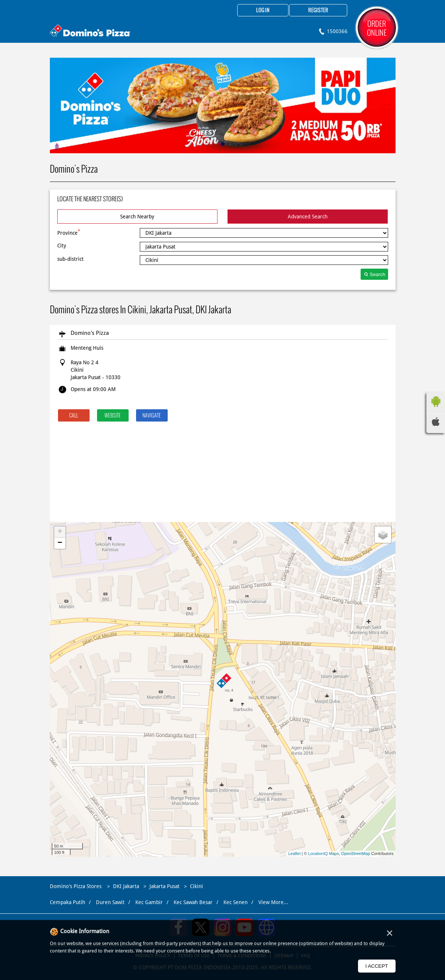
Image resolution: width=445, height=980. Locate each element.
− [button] (60, 543)
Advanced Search (308, 217)
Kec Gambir (149, 902)
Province (69, 232)
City (62, 246)
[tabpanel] (223, 105)
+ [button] (60, 532)
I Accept (377, 966)
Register (318, 10)
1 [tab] (223, 144)
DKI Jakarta (126, 886)
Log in (263, 10)
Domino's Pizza (90, 333)
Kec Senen (236, 902)
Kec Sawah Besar (193, 902)
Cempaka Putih (67, 902)
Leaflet (294, 854)
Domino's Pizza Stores (76, 886)
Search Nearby (137, 217)
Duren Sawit (110, 902)
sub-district (70, 259)
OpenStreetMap (356, 854)
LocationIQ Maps (324, 854)
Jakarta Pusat (165, 886)
